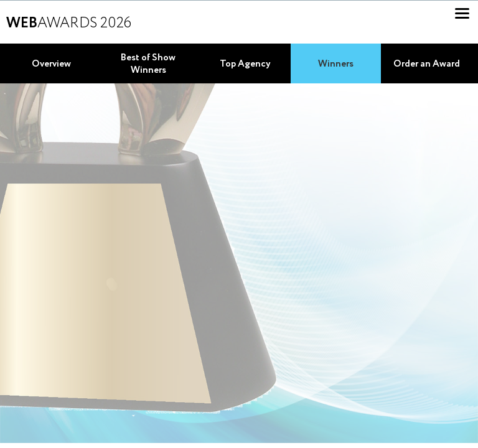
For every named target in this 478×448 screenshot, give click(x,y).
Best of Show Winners (148, 64)
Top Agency (245, 64)
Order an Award (427, 64)
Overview (51, 64)
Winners (336, 64)
